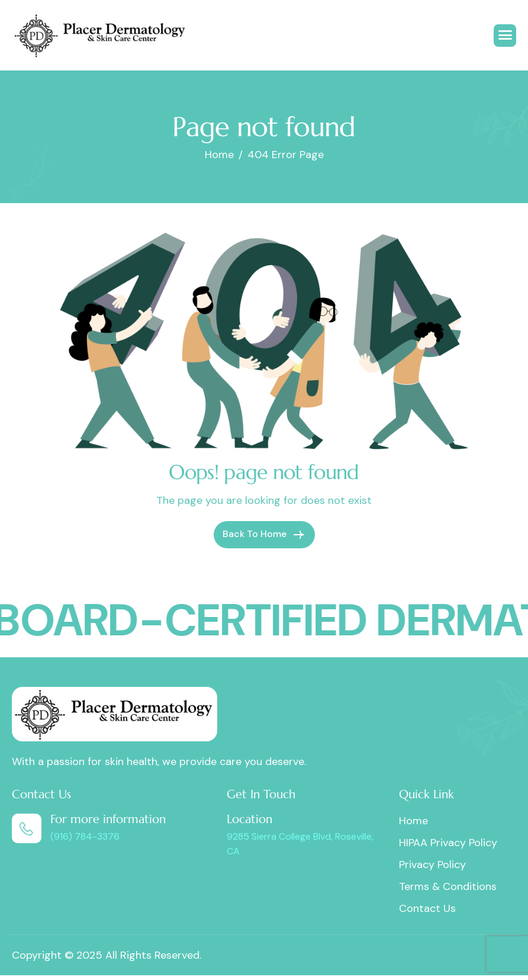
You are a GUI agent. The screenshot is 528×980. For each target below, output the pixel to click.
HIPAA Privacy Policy (448, 843)
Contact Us (427, 908)
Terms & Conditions (448, 886)
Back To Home (264, 535)
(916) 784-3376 (85, 836)
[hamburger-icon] (505, 36)
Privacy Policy (432, 865)
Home (413, 821)
